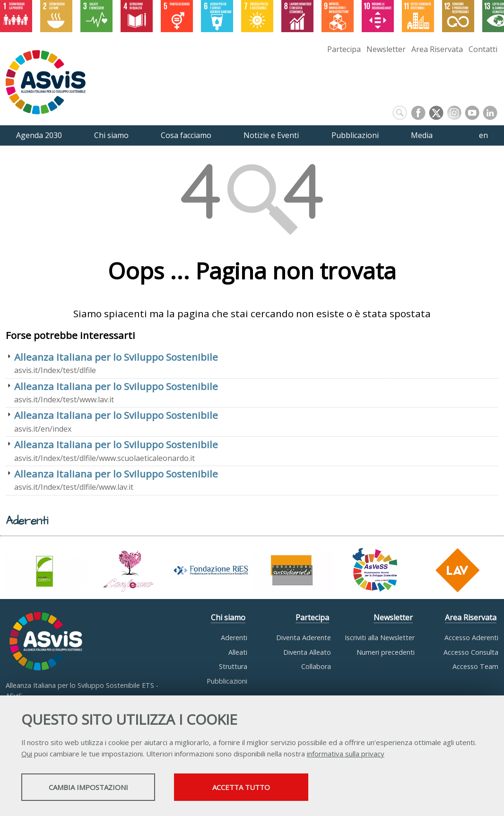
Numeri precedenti (386, 652)
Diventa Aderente (304, 638)
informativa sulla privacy (346, 755)
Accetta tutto (266, 788)
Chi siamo (228, 617)
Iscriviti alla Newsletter (380, 638)
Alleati (238, 652)
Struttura (233, 666)
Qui (27, 755)
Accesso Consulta (471, 652)
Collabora (316, 666)
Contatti (483, 49)
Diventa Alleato (307, 652)
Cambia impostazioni (96, 788)
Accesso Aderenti (471, 638)
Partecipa (344, 49)
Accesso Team (475, 666)
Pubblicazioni (227, 681)
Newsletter (386, 49)
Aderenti (234, 638)
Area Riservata (437, 49)
